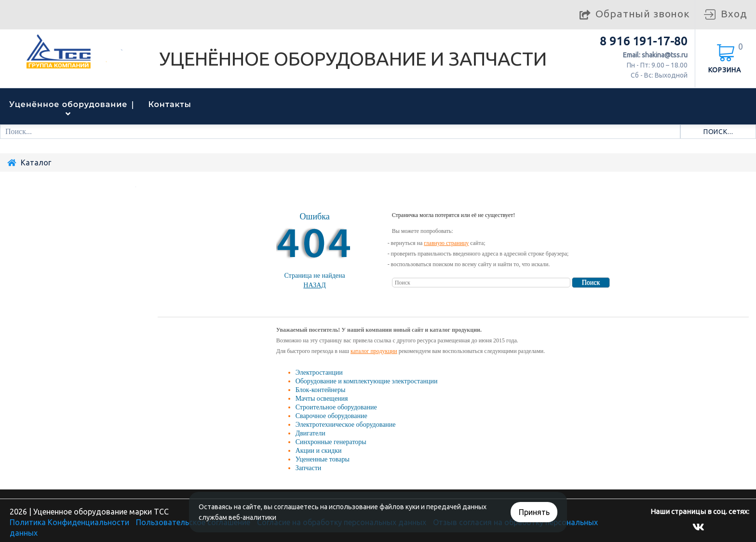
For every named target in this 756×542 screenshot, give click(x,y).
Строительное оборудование (336, 407)
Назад (315, 285)
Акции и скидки (319, 451)
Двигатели (310, 433)
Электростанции (319, 373)
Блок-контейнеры (321, 390)
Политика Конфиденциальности (69, 522)
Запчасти (309, 468)
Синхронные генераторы (331, 442)
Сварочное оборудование (331, 416)
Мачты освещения (322, 399)
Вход (734, 14)
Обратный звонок (643, 14)
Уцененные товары (323, 459)
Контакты (170, 104)
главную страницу (446, 243)
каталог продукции (374, 351)
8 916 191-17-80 (644, 41)
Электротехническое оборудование (346, 425)
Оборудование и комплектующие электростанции (367, 381)
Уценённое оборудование (68, 104)
